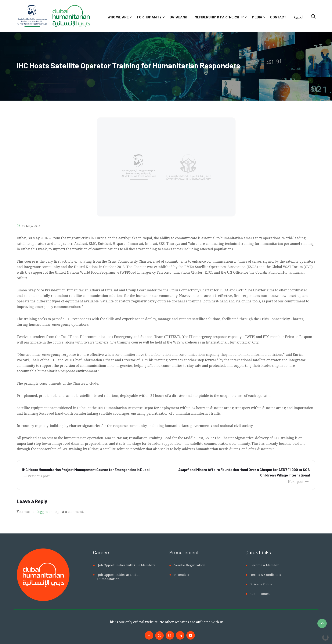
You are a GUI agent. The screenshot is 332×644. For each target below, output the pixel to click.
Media (257, 17)
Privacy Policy (261, 584)
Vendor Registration (190, 565)
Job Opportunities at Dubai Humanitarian (118, 577)
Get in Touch (260, 594)
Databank (178, 17)
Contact (278, 17)
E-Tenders (182, 575)
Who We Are (118, 17)
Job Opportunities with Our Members (127, 565)
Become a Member (265, 565)
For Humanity (149, 17)
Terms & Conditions (266, 575)
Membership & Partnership (219, 17)
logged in (45, 512)
